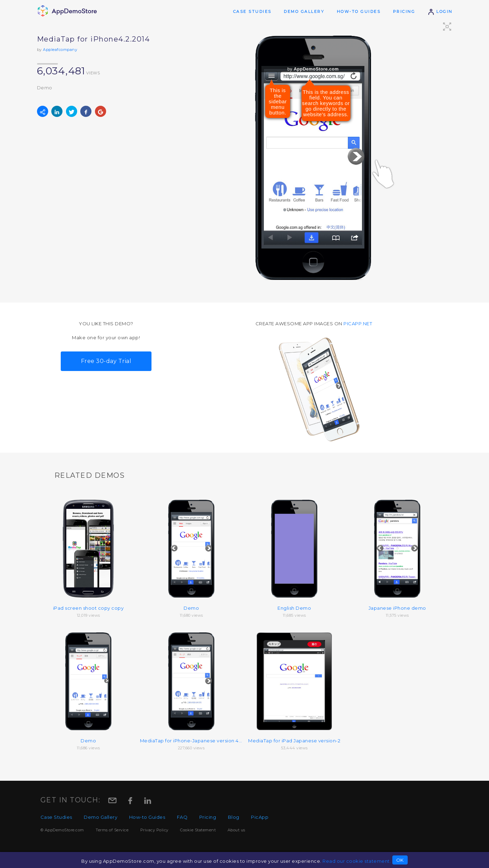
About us (236, 830)
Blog (234, 817)
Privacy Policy (154, 830)
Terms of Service (112, 830)
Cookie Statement (198, 830)
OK (400, 860)
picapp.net (358, 324)
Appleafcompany (60, 50)
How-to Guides (359, 12)
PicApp (260, 817)
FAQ (182, 817)
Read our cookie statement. (357, 861)
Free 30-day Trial (106, 361)
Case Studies (252, 12)
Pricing (404, 12)
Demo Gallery (304, 12)
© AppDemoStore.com (62, 830)
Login (440, 12)
